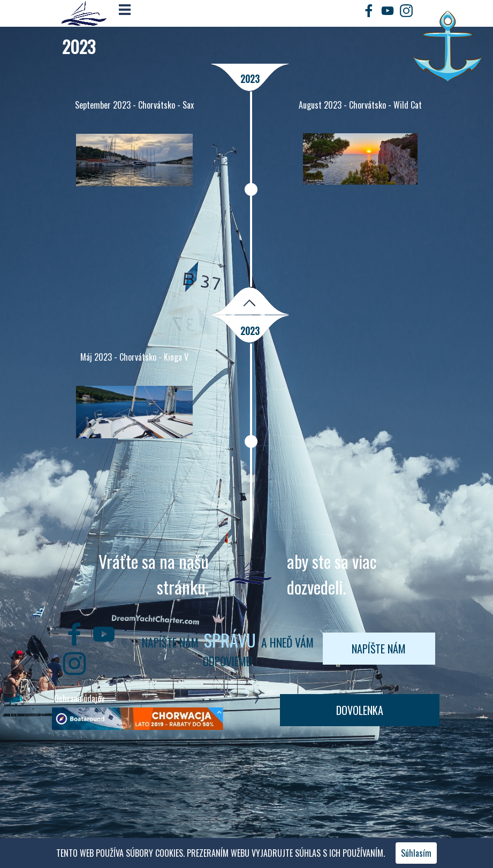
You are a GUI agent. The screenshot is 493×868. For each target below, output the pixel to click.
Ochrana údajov (79, 698)
